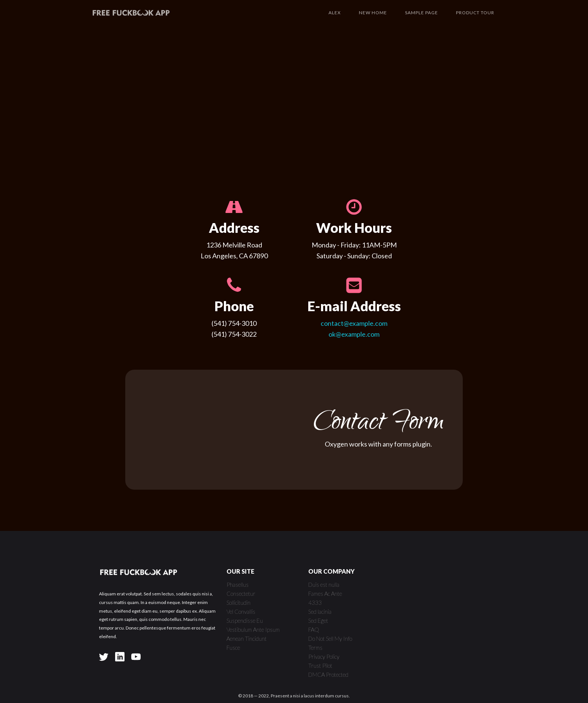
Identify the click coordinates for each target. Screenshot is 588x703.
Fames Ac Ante (325, 594)
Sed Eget (318, 621)
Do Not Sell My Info (330, 639)
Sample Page (421, 13)
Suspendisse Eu (245, 621)
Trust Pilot (320, 666)
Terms (315, 648)
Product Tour (475, 13)
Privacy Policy (324, 657)
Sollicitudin (238, 603)
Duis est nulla (324, 585)
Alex (335, 13)
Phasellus (238, 585)
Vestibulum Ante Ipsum (253, 630)
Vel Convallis (241, 612)
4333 (315, 603)
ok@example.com (354, 334)
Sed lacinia (320, 612)
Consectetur (241, 594)
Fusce (233, 648)
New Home (373, 13)
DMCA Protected (328, 675)
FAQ (314, 630)
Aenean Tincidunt (247, 639)
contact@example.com (354, 323)
